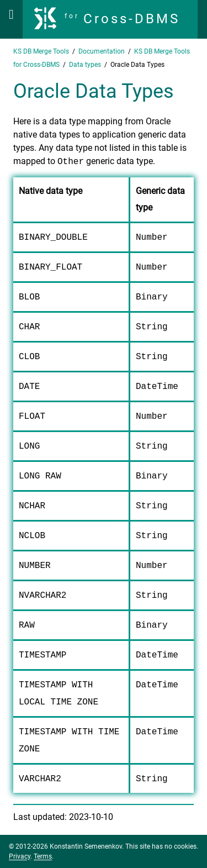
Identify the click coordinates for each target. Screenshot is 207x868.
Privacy (20, 856)
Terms (43, 856)
